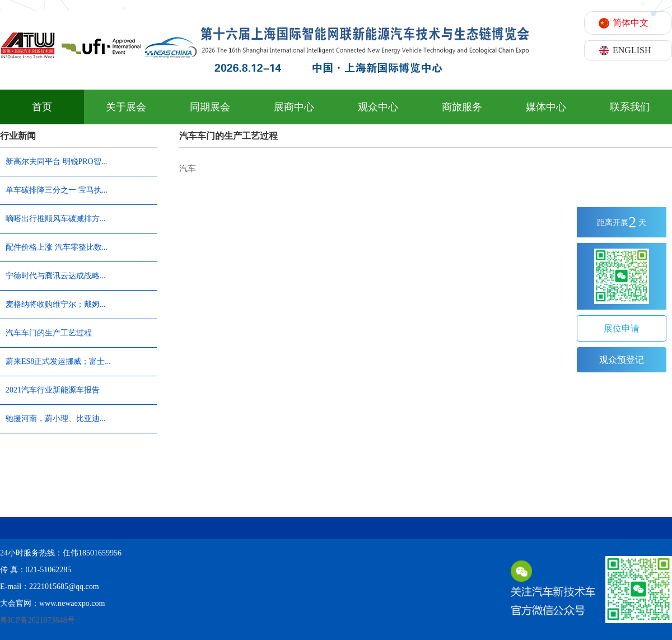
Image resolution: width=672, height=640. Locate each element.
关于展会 (126, 107)
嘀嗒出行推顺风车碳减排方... (56, 219)
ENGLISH (632, 50)
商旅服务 (462, 107)
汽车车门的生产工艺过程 (49, 333)
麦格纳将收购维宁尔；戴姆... (56, 304)
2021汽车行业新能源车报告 (53, 390)
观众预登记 (622, 360)
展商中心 (294, 107)
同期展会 (210, 107)
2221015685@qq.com (64, 587)
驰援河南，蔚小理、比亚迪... (56, 419)
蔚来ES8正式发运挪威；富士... (58, 361)
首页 (42, 107)
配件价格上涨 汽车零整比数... (57, 247)
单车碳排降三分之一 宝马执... (57, 190)
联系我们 (630, 107)
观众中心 (378, 107)
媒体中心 (546, 107)
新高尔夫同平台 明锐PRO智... (56, 162)
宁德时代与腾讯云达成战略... (56, 276)
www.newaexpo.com (72, 603)
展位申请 (622, 328)
